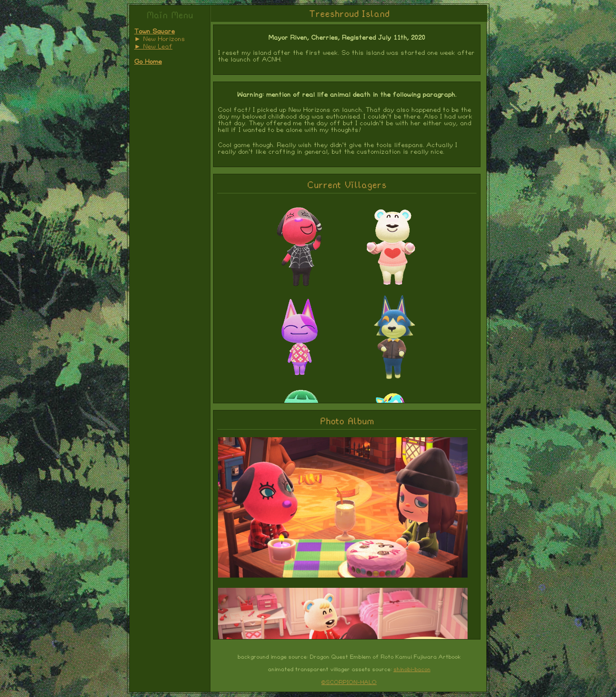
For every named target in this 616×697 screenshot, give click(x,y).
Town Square (154, 32)
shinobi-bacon (412, 670)
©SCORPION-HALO (349, 683)
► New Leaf (153, 47)
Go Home (148, 62)
